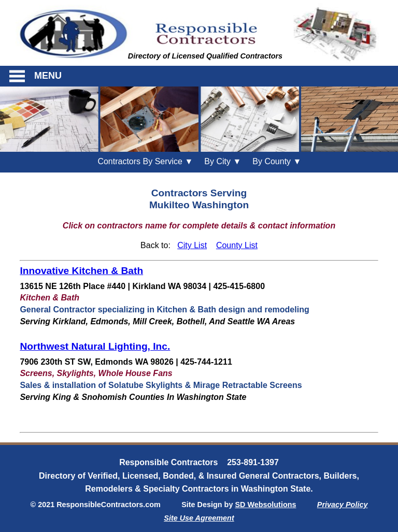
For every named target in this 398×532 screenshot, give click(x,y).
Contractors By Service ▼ (145, 161)
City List (192, 245)
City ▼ (223, 161)
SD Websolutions (265, 505)
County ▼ (277, 161)
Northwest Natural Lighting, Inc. (95, 346)
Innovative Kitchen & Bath (81, 271)
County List (237, 245)
